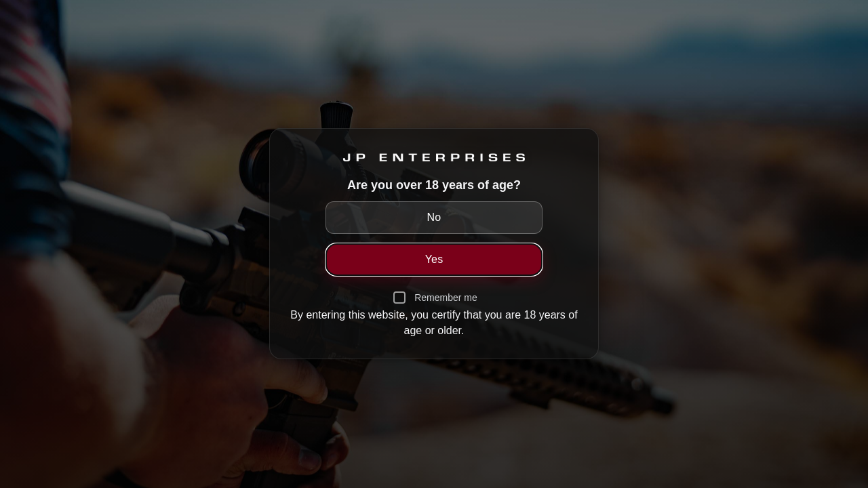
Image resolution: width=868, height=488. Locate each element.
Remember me (446, 298)
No (434, 217)
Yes (434, 259)
